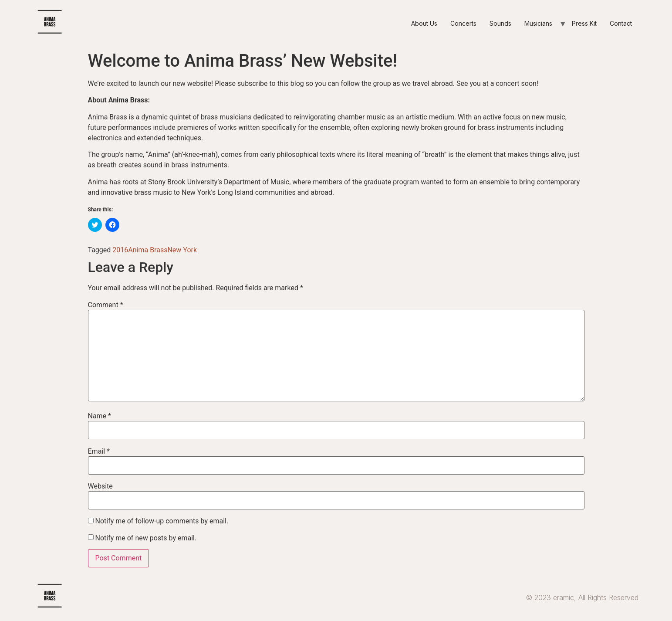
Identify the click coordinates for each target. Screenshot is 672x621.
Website (100, 486)
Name (100, 416)
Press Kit (584, 23)
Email (99, 451)
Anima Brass (148, 250)
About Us (424, 23)
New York (182, 250)
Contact (621, 23)
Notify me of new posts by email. (146, 538)
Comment (106, 305)
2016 (120, 250)
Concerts (463, 23)
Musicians (538, 23)
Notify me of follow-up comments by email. (162, 521)
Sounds (500, 23)
